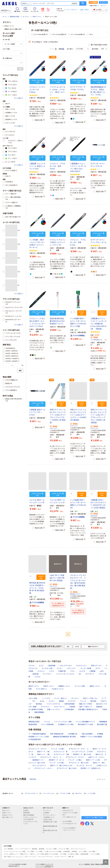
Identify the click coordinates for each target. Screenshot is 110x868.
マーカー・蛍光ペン (61, 698)
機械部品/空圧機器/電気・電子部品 (65, 737)
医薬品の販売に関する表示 (50, 832)
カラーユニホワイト (39, 766)
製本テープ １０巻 (93, 760)
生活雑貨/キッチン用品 (66, 724)
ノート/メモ (46, 698)
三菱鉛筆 (92, 671)
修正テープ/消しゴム (90, 698)
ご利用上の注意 (48, 820)
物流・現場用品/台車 (57, 734)
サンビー (60, 668)
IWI (80, 674)
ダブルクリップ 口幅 (61, 754)
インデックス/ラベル (53, 704)
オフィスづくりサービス (45, 857)
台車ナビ (32, 854)
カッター (52, 701)
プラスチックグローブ (31, 794)
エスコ (41, 666)
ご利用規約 (47, 813)
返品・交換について (8, 817)
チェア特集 (31, 852)
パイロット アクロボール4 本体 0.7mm (78, 242)
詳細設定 (75, 3)
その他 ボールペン (58, 689)
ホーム (5, 17)
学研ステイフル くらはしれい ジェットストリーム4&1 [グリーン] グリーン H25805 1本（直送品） (78, 415)
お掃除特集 (66, 852)
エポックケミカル (66, 666)
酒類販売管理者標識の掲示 (50, 827)
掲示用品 (93, 701)
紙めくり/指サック (86, 707)
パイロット (41, 671)
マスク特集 (63, 854)
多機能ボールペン (64, 686)
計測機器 (100, 734)
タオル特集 (92, 852)
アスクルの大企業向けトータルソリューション (70, 829)
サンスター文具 (47, 668)
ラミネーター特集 (64, 849)
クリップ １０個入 (75, 760)
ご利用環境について (50, 817)
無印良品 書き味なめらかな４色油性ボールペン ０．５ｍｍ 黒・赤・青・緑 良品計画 (37, 588)
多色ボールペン (37, 17)
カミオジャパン (81, 666)
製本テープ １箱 (43, 754)
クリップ (83, 701)
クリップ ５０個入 (58, 749)
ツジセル (37, 677)
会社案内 (27, 811)
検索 (83, 3)
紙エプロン (79, 794)
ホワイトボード (59, 707)
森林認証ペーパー (38, 760)
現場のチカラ (24, 854)
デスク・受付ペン (42, 689)
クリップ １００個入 (57, 763)
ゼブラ (98, 668)
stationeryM (94, 516)
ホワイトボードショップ (78, 849)
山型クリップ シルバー (96, 757)
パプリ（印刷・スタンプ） (69, 818)
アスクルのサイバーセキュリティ (30, 823)
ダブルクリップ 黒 (61, 752)
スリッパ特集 (83, 852)
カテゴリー (6, 10)
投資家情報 (27, 813)
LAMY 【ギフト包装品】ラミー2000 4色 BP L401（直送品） (57, 578)
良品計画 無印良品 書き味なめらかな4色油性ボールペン (57, 321)
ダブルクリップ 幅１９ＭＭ (67, 768)
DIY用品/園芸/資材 (35, 739)
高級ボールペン (95, 686)
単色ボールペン (34, 686)
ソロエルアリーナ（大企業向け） (70, 814)
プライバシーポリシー (50, 815)
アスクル (31, 666)
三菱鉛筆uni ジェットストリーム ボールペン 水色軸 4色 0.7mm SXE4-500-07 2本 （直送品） (98, 324)
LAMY (102, 671)
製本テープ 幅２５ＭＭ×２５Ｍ (61, 766)
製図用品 (99, 707)
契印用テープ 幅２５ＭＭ (82, 754)
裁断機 (61, 701)
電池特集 (42, 849)
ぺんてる (82, 671)
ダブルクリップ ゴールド (75, 757)
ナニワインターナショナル (65, 674)
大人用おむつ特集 (73, 854)
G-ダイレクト (54, 428)
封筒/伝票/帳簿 (70, 704)
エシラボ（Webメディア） (70, 825)
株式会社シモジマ (75, 594)
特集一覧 (71, 857)
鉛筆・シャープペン (54, 709)
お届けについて (8, 813)
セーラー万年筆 (86, 668)
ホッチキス (72, 701)
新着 (52, 380)
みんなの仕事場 (68, 821)
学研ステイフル (96, 666)
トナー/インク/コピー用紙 (63, 722)
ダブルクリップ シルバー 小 (51, 757)
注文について (7, 811)
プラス (72, 671)
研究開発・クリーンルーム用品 (39, 737)
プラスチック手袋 (65, 794)
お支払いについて (8, 815)
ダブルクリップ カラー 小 (79, 749)
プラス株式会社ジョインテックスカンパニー (97, 340)
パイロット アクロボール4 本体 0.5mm (57, 166)
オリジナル (96, 57)
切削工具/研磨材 (87, 734)
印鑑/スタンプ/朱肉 (85, 704)
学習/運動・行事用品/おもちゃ (88, 709)
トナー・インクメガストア (22, 849)
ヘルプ (104, 6)
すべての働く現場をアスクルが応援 (47, 854)
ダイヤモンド (90, 674)
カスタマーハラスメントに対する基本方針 (30, 818)
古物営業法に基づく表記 (50, 823)
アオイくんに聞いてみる (94, 818)
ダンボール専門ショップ (11, 854)
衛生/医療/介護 (102, 724)
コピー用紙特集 (8, 849)
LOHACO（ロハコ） (69, 811)
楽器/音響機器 (39, 712)
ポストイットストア (30, 857)
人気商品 (53, 57)
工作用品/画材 (69, 709)
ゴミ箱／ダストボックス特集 (53, 852)
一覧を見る (33, 779)
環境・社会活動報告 (30, 815)
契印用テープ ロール (56, 760)
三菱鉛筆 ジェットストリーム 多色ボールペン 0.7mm (37, 166)
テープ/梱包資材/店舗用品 (37, 734)
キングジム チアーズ (84, 766)
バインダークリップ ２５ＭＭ (82, 752)
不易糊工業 (62, 671)
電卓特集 (34, 849)
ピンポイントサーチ (60, 857)
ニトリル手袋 (91, 794)
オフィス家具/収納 (47, 724)
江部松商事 (52, 666)
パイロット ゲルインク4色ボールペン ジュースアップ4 (58, 242)
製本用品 (39, 704)
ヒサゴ (52, 671)
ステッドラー (72, 668)
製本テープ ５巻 (43, 752)
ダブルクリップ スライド (37, 749)
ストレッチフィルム (49, 794)
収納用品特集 (84, 854)
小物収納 (72, 707)
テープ (104, 698)
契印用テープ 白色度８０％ (90, 768)
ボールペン (26, 17)
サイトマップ (47, 811)
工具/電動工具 (73, 734)
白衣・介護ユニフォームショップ (13, 857)
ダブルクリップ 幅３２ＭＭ (79, 763)
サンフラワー (47, 674)
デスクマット (45, 707)
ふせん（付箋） (33, 698)
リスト (53, 49)
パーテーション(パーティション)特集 (15, 852)
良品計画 (35, 674)
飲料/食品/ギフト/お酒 (85, 724)
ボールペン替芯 (80, 686)
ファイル (47, 722)
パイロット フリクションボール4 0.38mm (37, 90)
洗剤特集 (74, 852)
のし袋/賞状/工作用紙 (36, 709)
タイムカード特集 (51, 849)
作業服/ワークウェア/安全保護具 (91, 737)
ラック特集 (39, 852)
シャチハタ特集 (95, 854)
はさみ (42, 701)
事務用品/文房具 (15, 17)
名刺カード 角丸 (99, 763)
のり (34, 701)
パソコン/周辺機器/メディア (85, 722)
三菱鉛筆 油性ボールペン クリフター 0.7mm (37, 412)
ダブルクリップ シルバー (43, 768)
